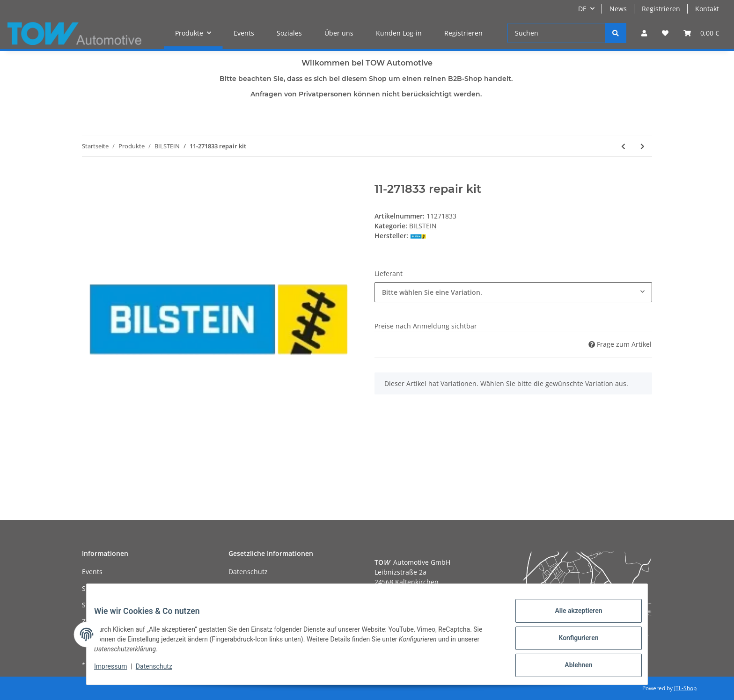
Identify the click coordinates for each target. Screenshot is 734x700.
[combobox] (513, 292)
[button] (644, 33)
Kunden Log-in (399, 33)
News (618, 9)
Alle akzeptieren (571, 618)
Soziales (289, 33)
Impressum (118, 671)
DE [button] (582, 9)
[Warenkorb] (701, 33)
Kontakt (707, 9)
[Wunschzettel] (665, 33)
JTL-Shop (685, 688)
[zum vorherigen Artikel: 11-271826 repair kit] (623, 146)
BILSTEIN (423, 226)
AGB (235, 588)
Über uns (339, 33)
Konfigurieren (571, 642)
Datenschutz (248, 572)
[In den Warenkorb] (89, 177)
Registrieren (661, 9)
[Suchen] (556, 33)
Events (244, 33)
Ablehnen (571, 667)
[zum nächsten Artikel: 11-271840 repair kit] (642, 146)
